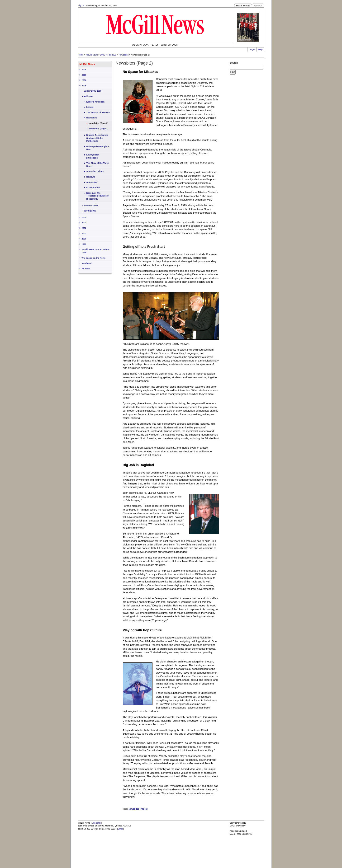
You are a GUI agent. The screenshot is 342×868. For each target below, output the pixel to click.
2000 (84, 239)
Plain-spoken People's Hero (98, 148)
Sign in (81, 5)
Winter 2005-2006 (93, 91)
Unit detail (96, 823)
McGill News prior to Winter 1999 (96, 251)
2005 (103, 55)
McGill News (92, 55)
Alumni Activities (95, 171)
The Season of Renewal (98, 113)
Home (81, 55)
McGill (258, 6)
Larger (252, 49)
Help (260, 49)
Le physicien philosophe (93, 156)
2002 (84, 228)
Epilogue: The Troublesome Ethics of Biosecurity (98, 196)
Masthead (87, 263)
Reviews (91, 177)
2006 (84, 80)
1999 (84, 244)
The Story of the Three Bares (98, 165)
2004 (84, 217)
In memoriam (93, 188)
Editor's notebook (95, 102)
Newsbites (124, 55)
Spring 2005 (90, 211)
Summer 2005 (91, 206)
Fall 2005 (112, 55)
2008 (84, 70)
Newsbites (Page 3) (99, 129)
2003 (84, 223)
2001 (84, 234)
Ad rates (86, 269)
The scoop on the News (94, 258)
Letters (90, 107)
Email (121, 829)
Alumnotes (92, 182)
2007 (84, 75)
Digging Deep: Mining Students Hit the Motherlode (97, 138)
